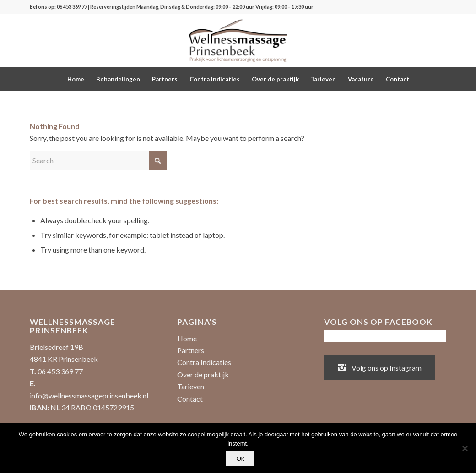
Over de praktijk (203, 374)
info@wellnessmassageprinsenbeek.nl (89, 395)
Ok (240, 459)
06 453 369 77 (72, 7)
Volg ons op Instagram (380, 367)
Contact (190, 399)
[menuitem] (76, 79)
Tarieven (191, 386)
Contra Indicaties (204, 362)
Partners (191, 350)
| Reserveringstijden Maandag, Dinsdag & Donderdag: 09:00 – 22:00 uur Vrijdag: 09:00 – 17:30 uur (200, 7)
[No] (465, 448)
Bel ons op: (43, 7)
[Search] (98, 160)
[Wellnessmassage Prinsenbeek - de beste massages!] (238, 41)
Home (187, 338)
